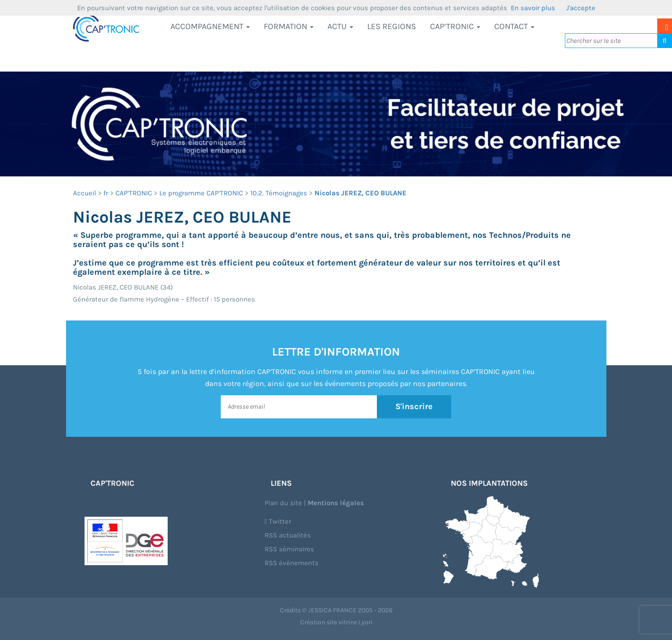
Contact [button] (514, 26)
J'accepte (581, 8)
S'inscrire (414, 406)
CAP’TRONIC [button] (455, 26)
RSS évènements (292, 563)
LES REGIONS (392, 26)
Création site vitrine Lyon (336, 622)
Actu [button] (340, 26)
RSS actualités (288, 535)
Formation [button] (289, 26)
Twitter (278, 521)
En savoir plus (533, 8)
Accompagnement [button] (210, 26)
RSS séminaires (289, 549)
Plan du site (283, 503)
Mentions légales (336, 503)
